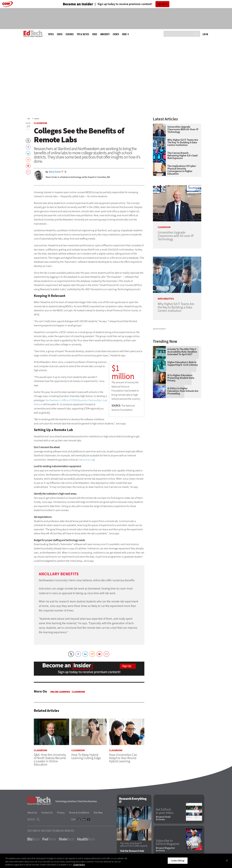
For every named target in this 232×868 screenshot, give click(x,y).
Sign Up (161, 4)
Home (29, 119)
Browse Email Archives (163, 818)
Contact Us (47, 813)
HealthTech (86, 839)
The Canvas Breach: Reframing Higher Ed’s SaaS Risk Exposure (183, 156)
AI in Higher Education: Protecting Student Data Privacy (181, 418)
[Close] (227, 860)
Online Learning (60, 692)
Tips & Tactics (83, 34)
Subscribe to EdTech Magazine (168, 843)
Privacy (61, 813)
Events (116, 34)
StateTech (66, 839)
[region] (116, 861)
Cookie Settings (178, 860)
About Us (32, 813)
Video (95, 34)
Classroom (36, 119)
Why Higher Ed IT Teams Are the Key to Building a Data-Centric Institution (183, 142)
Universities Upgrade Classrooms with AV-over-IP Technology (183, 129)
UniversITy (105, 34)
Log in (205, 34)
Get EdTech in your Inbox (165, 811)
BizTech (33, 839)
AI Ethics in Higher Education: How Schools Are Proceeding (183, 431)
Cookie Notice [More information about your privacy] (79, 865)
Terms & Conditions (79, 813)
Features (70, 34)
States (60, 34)
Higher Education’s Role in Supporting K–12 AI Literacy (183, 404)
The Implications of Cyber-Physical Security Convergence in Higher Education (182, 170)
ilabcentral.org (86, 460)
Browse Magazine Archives (165, 849)
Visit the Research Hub (132, 851)
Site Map (98, 813)
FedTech (49, 839)
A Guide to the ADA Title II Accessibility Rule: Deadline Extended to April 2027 (182, 392)
